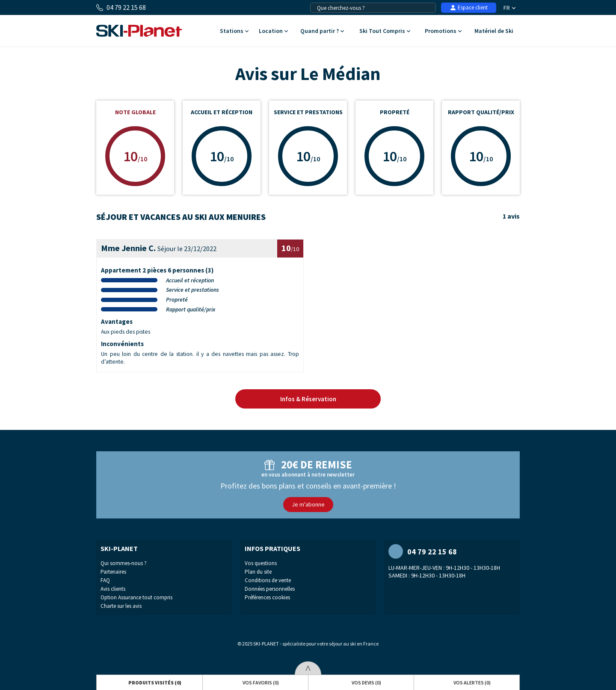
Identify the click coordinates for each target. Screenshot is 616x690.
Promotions (443, 31)
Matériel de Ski (494, 31)
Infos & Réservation (308, 399)
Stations (234, 31)
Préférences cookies (267, 597)
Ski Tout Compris (385, 31)
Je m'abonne (308, 504)
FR (509, 8)
